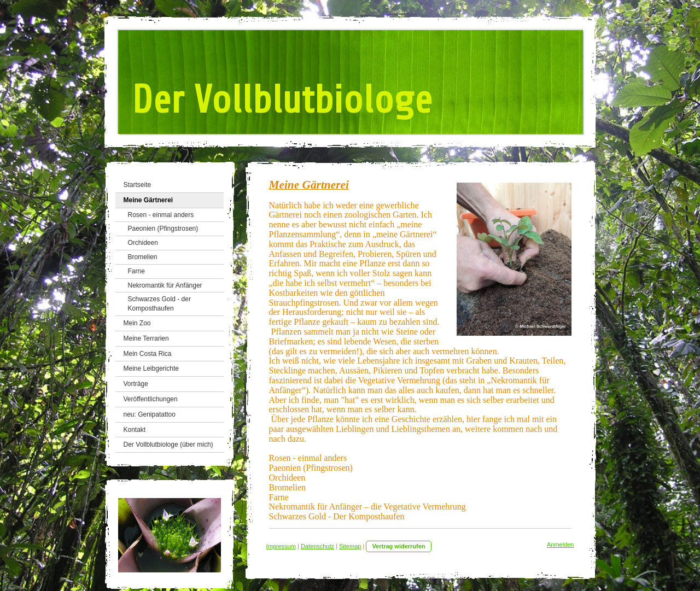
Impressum (281, 546)
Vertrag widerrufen (398, 546)
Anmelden (561, 545)
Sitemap (350, 546)
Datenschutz (317, 546)
